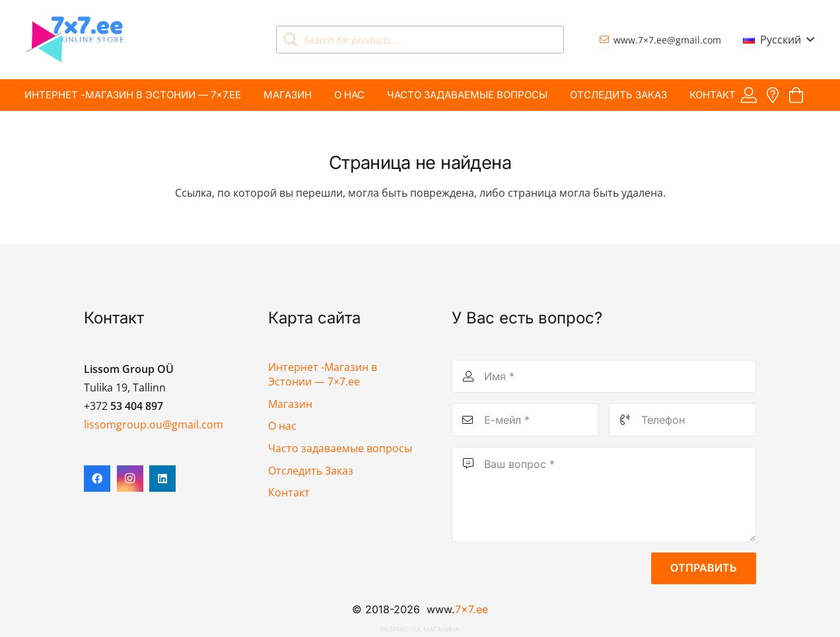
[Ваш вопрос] (604, 494)
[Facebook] (97, 479)
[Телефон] (682, 420)
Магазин (290, 404)
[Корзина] (796, 95)
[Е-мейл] (525, 420)
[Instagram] (130, 479)
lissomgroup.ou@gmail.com (154, 424)
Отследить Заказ (311, 471)
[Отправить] (704, 568)
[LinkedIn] (162, 479)
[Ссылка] (749, 95)
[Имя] (604, 376)
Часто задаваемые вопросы (340, 448)
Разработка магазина (420, 629)
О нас (282, 426)
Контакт (289, 492)
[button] (778, 40)
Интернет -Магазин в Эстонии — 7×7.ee (323, 374)
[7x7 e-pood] (75, 40)
